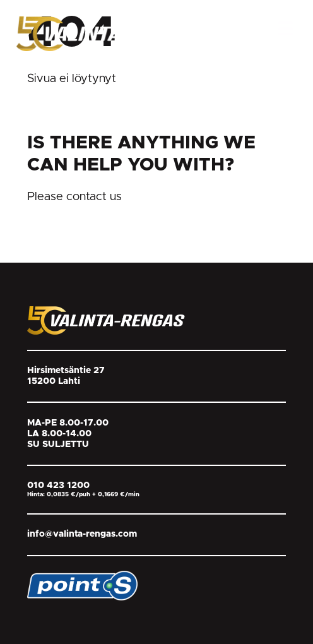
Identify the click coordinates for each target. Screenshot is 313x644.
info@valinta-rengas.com (82, 534)
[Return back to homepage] (111, 33)
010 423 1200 (58, 486)
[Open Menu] (286, 29)
